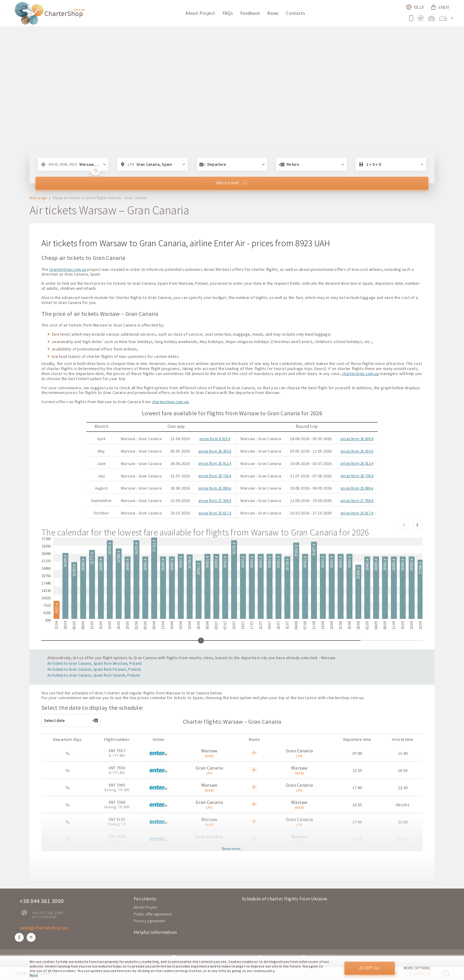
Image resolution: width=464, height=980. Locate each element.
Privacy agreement (149, 921)
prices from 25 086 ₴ (215, 488)
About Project (200, 13)
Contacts (295, 13)
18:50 (403, 770)
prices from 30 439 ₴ (357, 439)
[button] (404, 525)
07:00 (357, 753)
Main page (38, 198)
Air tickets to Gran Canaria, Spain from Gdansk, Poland (94, 675)
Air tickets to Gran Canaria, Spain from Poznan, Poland (94, 669)
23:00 (403, 822)
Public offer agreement (153, 914)
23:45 (357, 839)
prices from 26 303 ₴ (215, 451)
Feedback (250, 13)
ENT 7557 (117, 751)
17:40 (357, 788)
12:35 (357, 770)
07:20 (403, 839)
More (34, 975)
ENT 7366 (117, 802)
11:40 (403, 753)
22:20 (403, 788)
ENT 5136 (117, 836)
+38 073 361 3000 (47, 913)
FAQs (228, 13)
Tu (67, 753)
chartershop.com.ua (68, 269)
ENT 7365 (117, 785)
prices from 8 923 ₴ (215, 439)
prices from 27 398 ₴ (215, 501)
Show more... (232, 849)
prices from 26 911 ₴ (215, 463)
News (273, 13)
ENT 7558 (117, 768)
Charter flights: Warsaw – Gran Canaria (232, 721)
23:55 (357, 805)
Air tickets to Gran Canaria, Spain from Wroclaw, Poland (94, 663)
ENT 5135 (117, 819)
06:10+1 (403, 805)
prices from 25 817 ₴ (215, 513)
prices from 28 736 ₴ (215, 476)
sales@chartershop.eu (44, 928)
